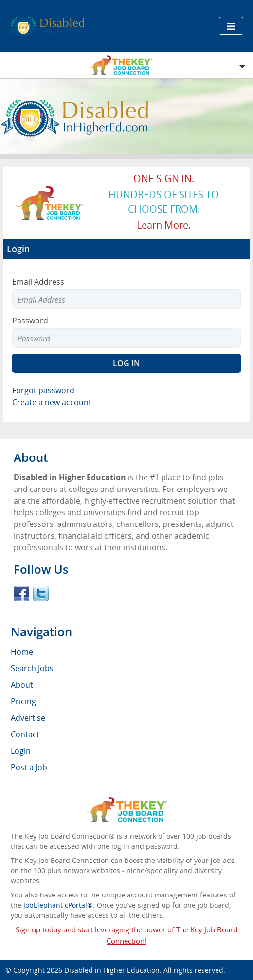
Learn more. (164, 225)
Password (30, 321)
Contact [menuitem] (25, 734)
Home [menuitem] (22, 652)
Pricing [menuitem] (23, 701)
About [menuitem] (22, 685)
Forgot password (43, 390)
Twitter (41, 593)
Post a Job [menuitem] (29, 767)
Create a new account (52, 402)
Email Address (38, 282)
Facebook (21, 593)
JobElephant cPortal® (58, 905)
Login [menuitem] (21, 751)
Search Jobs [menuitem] (32, 668)
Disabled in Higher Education (112, 970)
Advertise (28, 718)
